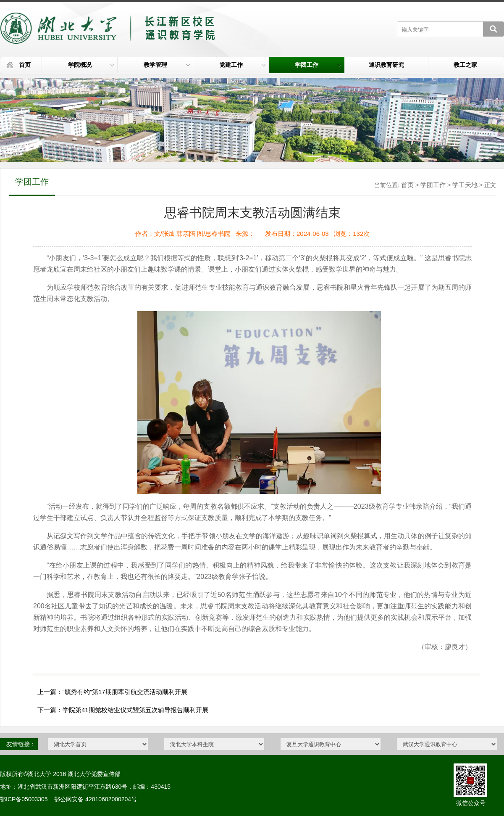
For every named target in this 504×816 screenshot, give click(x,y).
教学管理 (167, 65)
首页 (25, 65)
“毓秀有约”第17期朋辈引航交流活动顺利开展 (125, 692)
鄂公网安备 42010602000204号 (96, 799)
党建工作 (242, 65)
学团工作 (318, 65)
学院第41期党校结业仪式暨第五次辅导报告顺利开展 (135, 710)
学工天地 (465, 185)
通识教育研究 (386, 65)
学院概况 (91, 65)
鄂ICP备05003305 (24, 799)
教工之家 (465, 65)
